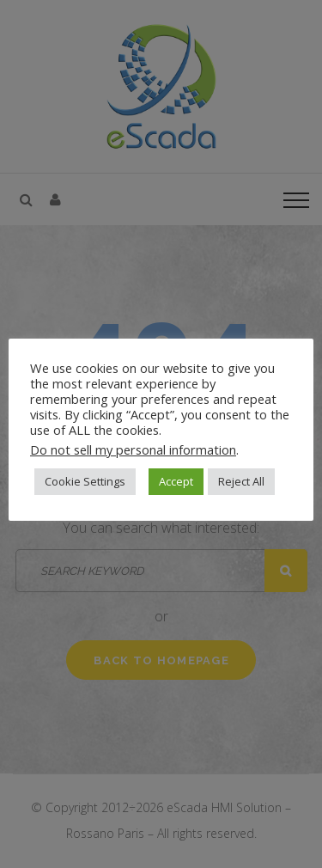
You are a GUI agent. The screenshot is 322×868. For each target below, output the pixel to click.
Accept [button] (176, 481)
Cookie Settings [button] (85, 481)
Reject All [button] (241, 481)
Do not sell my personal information (133, 449)
